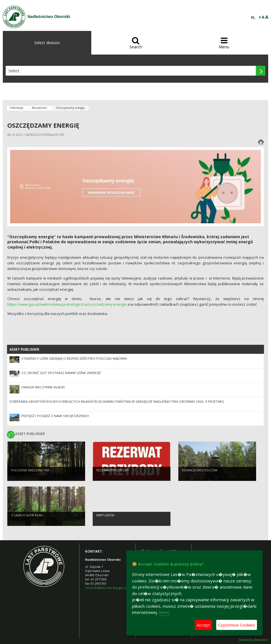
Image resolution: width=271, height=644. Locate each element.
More (164, 612)
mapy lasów (105, 515)
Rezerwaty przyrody (112, 470)
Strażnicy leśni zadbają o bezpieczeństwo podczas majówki (74, 358)
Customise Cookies (237, 625)
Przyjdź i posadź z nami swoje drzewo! (55, 416)
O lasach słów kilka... (28, 515)
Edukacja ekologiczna (200, 470)
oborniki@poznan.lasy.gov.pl (106, 588)
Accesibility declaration (254, 640)
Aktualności (39, 108)
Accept (203, 625)
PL (253, 18)
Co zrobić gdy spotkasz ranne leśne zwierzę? (61, 373)
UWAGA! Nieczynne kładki (43, 387)
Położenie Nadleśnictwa (30, 470)
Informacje (17, 108)
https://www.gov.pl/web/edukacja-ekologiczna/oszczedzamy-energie (67, 304)
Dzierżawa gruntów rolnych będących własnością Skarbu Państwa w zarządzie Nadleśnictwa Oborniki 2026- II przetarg (117, 401)
